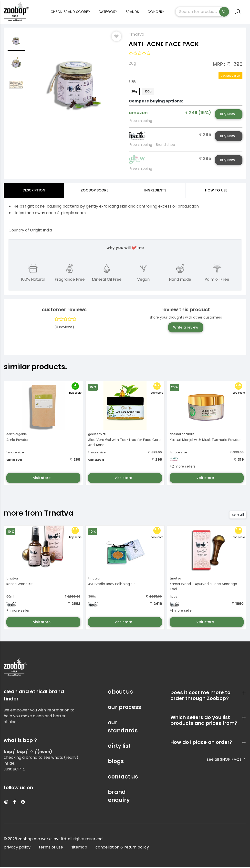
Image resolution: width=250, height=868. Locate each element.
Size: (132, 82)
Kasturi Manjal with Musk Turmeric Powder (205, 440)
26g (134, 92)
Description (34, 191)
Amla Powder (17, 440)
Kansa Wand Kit (20, 585)
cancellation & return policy (122, 848)
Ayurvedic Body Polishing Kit (112, 585)
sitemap (79, 848)
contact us (123, 777)
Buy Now (228, 115)
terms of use (51, 848)
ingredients (155, 191)
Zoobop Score (94, 191)
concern (156, 12)
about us (120, 693)
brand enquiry (119, 797)
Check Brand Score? (70, 12)
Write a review (186, 328)
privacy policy (17, 848)
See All (238, 515)
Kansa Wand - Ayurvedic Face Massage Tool (203, 587)
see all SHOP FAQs (227, 760)
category (108, 12)
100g (148, 92)
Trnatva (136, 35)
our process (125, 708)
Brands (132, 12)
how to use (216, 191)
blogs (116, 762)
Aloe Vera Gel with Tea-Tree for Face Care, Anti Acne (125, 443)
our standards (123, 727)
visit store (42, 478)
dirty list (119, 747)
